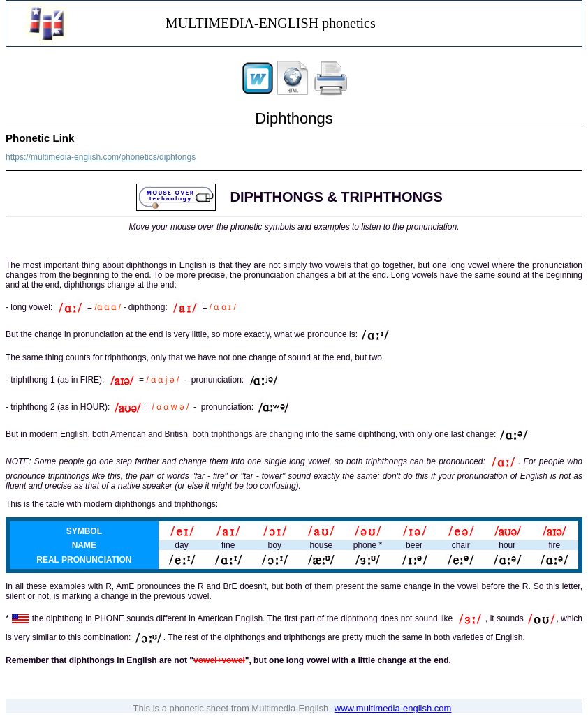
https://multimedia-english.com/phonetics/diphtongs (101, 157)
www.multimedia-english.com (393, 708)
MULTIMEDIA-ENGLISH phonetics (271, 23)
